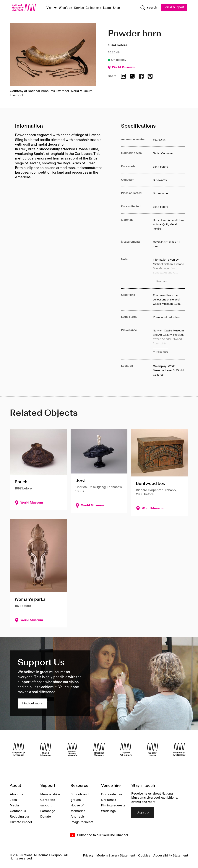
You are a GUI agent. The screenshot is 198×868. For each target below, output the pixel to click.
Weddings (108, 811)
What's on (65, 8)
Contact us (18, 811)
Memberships (50, 794)
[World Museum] (46, 750)
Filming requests (113, 805)
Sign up (143, 813)
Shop (116, 8)
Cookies (144, 856)
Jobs (13, 800)
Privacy (88, 856)
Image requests (82, 822)
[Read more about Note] (169, 271)
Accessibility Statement (171, 856)
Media (14, 805)
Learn (107, 8)
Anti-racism (79, 817)
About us (16, 794)
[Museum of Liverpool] (19, 750)
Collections (93, 8)
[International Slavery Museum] (72, 750)
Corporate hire (112, 794)
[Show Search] (149, 8)
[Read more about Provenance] (169, 342)
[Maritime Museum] (99, 750)
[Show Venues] (55, 8)
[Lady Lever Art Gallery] (179, 750)
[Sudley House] (152, 750)
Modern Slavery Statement (116, 856)
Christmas (109, 800)
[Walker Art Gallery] (126, 750)
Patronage (48, 811)
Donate (46, 817)
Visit (49, 8)
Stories (79, 8)
